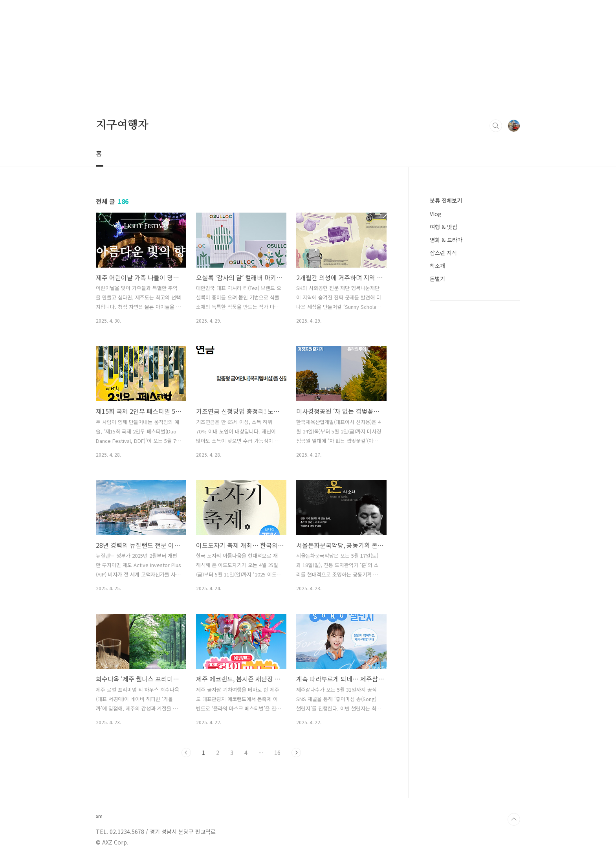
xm (99, 816)
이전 (186, 753)
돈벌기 (437, 279)
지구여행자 (122, 125)
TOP (514, 819)
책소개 (437, 266)
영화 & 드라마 (446, 240)
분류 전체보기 (446, 200)
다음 (296, 753)
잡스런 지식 (443, 253)
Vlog (436, 214)
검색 (496, 126)
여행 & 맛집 (444, 227)
